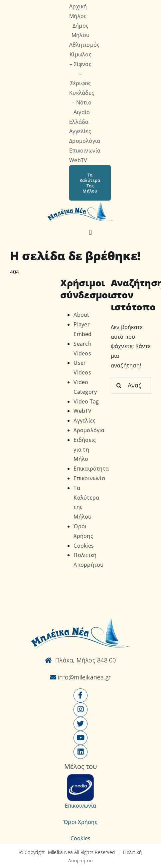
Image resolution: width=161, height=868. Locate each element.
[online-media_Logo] (80, 777)
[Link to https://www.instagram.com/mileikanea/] (80, 709)
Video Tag (86, 401)
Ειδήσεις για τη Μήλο (85, 450)
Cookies (84, 546)
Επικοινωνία (89, 478)
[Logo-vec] (80, 203)
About (81, 315)
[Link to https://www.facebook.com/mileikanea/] (80, 695)
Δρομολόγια (89, 430)
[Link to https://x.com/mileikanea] (80, 724)
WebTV (82, 411)
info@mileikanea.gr (84, 677)
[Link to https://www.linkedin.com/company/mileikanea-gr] (80, 752)
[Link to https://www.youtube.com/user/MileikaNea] (80, 738)
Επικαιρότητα (91, 469)
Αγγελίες (84, 420)
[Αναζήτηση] (90, 233)
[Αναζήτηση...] (131, 385)
